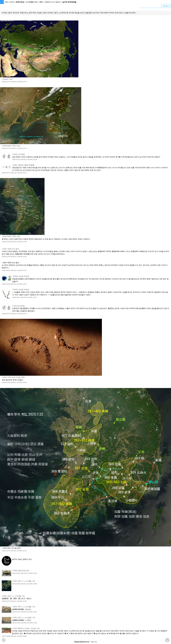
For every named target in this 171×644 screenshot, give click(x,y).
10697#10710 (6, 314)
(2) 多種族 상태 (32, 2)
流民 (41, 2)
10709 (35, 160)
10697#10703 (16, 573)
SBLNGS (13, 82)
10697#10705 (6, 382)
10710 (25, 314)
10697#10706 (6, 257)
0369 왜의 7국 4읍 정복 (12, 548)
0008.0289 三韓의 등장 (12, 146)
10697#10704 (6, 284)
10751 (25, 270)
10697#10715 (6, 551)
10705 (25, 382)
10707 (25, 82)
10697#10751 (6, 270)
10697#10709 (16, 160)
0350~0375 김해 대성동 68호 (14, 377)
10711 (35, 297)
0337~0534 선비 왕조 (11, 249)
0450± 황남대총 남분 (21, 571)
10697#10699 (16, 584)
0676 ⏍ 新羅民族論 (17, 2)
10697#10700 (6, 601)
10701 (35, 612)
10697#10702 (16, 623)
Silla (6, 2)
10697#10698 (6, 636)
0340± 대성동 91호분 (21, 276)
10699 (35, 584)
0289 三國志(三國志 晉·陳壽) (24, 165)
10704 (25, 284)
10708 (25, 242)
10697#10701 (16, 612)
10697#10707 (6, 82)
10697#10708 (6, 242)
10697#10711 (16, 297)
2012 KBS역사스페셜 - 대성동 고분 (26, 628)
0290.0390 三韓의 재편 (12, 236)
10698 (25, 636)
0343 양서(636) (19, 306)
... (13, 557)
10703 (35, 573)
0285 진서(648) (19, 154)
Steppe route (8, 79)
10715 (25, 551)
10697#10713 (6, 148)
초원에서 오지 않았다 (53, 2)
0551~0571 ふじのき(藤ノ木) (24, 581)
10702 (35, 623)
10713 (25, 148)
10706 (25, 257)
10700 (25, 601)
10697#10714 (6, 173)
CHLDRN (19, 82)
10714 (25, 173)
